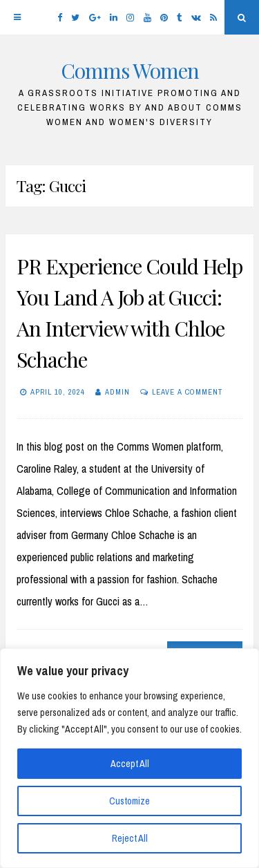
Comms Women (130, 70)
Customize (129, 801)
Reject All (130, 838)
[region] (129, 758)
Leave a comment (187, 392)
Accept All (130, 764)
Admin (117, 392)
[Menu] (17, 17)
